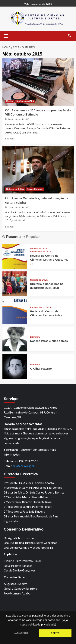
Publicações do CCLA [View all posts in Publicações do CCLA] (41, 252)
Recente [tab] (13, 237)
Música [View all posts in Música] (10, 101)
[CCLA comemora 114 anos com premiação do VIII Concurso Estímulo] (38, 82)
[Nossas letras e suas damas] (15, 338)
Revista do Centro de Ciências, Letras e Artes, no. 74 (49, 260)
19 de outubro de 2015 (19, 207)
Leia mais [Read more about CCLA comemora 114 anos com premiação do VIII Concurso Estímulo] (10, 139)
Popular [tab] (32, 237)
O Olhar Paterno (41, 369)
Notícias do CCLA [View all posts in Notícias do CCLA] (25, 101)
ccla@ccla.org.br (24, 466)
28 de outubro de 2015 (19, 119)
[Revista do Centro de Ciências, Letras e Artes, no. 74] (15, 256)
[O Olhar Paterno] (15, 366)
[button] (6, 36)
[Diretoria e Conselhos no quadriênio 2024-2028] (15, 283)
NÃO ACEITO (21, 633)
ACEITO (55, 633)
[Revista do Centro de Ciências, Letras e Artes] (15, 311)
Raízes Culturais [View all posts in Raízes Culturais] (35, 189)
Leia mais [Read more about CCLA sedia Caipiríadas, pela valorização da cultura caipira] (10, 227)
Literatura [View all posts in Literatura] (35, 337)
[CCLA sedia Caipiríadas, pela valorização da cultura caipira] (38, 170)
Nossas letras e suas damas (49, 341)
